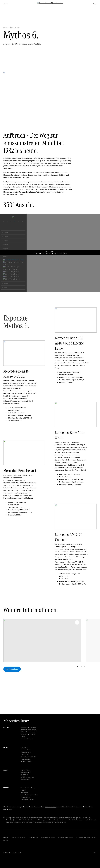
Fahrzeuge (24, 748)
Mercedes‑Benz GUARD (28, 757)
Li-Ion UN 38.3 (25, 797)
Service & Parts (25, 750)
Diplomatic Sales (26, 761)
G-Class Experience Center (29, 732)
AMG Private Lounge (27, 777)
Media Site (24, 793)
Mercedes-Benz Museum (29, 727)
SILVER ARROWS (26, 770)
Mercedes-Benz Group (28, 788)
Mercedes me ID (26, 779)
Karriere (23, 790)
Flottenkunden (25, 759)
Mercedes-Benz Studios (28, 730)
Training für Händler (27, 800)
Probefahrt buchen (27, 739)
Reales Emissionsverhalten (29, 795)
